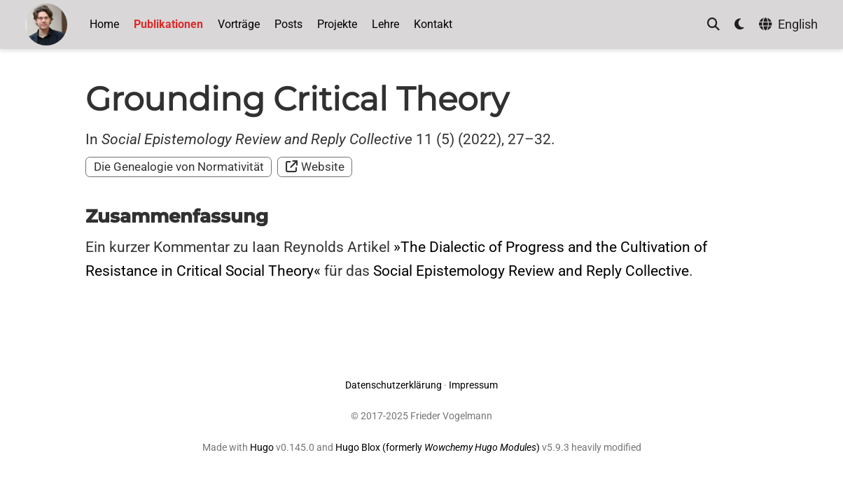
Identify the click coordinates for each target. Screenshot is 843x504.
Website (315, 167)
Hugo (262, 447)
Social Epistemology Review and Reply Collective (531, 271)
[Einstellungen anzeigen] (739, 25)
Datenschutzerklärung (393, 385)
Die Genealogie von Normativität (179, 167)
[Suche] (713, 25)
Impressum (473, 385)
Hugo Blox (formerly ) (439, 447)
